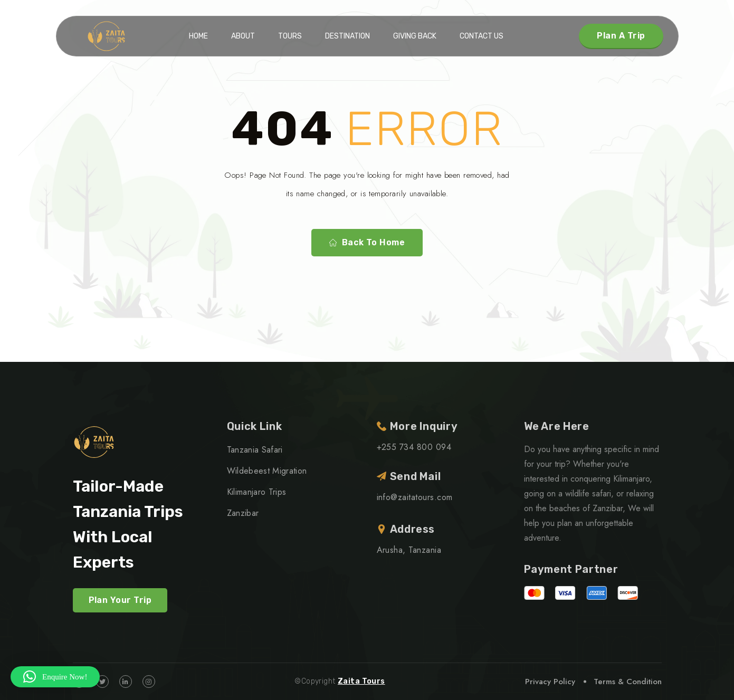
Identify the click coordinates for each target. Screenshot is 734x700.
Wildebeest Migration (267, 471)
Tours (290, 36)
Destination (347, 36)
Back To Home (367, 243)
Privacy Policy (550, 682)
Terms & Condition (628, 682)
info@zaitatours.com (415, 497)
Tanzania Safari (255, 450)
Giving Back (415, 36)
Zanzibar (243, 513)
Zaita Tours (361, 681)
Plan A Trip (621, 36)
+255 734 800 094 (414, 447)
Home (198, 36)
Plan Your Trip (120, 600)
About (243, 36)
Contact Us (482, 36)
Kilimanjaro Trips (256, 492)
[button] (55, 677)
